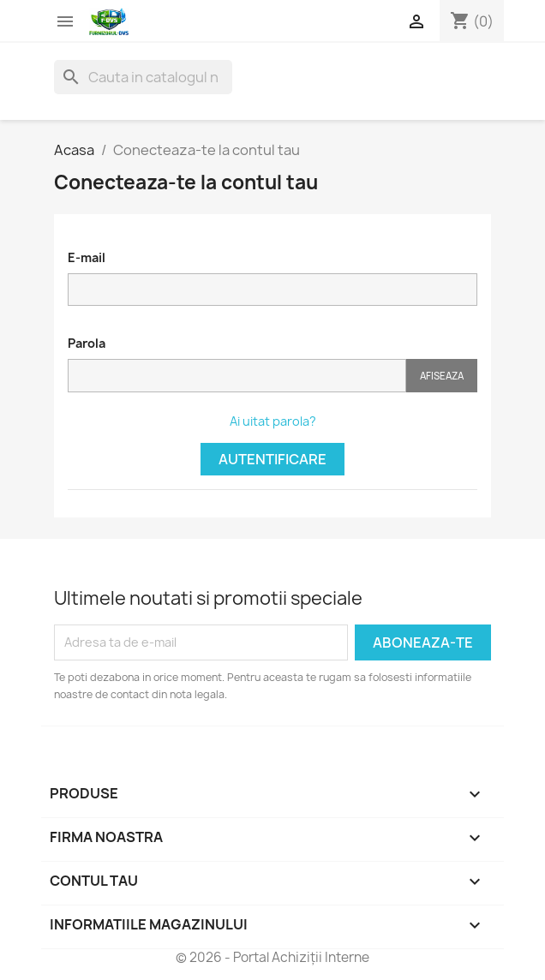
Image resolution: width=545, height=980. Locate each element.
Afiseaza (442, 376)
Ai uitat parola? (273, 421)
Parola (87, 343)
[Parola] (237, 376)
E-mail (87, 257)
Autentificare (272, 459)
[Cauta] (143, 77)
